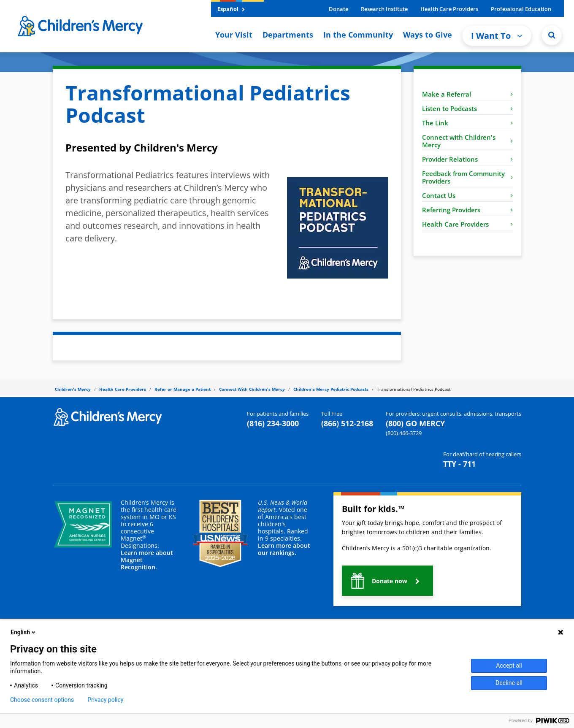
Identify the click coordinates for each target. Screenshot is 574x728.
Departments (288, 35)
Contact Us (467, 195)
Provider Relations (467, 159)
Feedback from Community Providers (467, 177)
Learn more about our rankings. (284, 549)
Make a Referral (467, 94)
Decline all (509, 683)
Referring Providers (467, 210)
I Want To (497, 36)
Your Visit (234, 35)
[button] (387, 581)
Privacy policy (105, 700)
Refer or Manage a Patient (183, 389)
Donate (338, 9)
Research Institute (384, 9)
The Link (467, 123)
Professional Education (521, 9)
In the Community (358, 35)
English (24, 632)
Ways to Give (428, 35)
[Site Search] (552, 35)
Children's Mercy (73, 389)
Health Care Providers (449, 9)
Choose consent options (42, 700)
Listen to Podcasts (467, 108)
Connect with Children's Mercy (467, 141)
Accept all (509, 666)
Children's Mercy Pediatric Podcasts (331, 389)
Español (231, 9)
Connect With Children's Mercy (252, 389)
